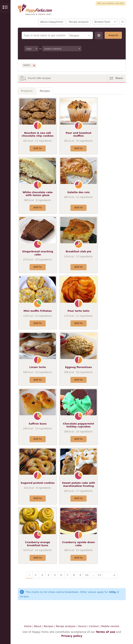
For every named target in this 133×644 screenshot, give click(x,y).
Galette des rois (78, 192)
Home (28, 626)
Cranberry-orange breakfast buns (38, 544)
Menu (123, 22)
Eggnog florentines (78, 367)
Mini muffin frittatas (38, 311)
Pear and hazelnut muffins (78, 134)
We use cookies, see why (111, 3)
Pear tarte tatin (78, 311)
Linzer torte (38, 367)
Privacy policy (72, 636)
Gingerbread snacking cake (38, 253)
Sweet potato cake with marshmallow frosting (79, 484)
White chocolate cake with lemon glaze (38, 194)
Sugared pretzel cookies (38, 483)
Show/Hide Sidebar (5, 8)
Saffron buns (38, 424)
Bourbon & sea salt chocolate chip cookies (38, 134)
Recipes (45, 91)
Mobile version (110, 626)
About (38, 626)
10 (87, 575)
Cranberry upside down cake (79, 544)
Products (27, 91)
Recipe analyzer (79, 22)
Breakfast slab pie (79, 251)
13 (99, 575)
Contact (94, 626)
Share (119, 78)
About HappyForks (52, 22)
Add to (38, 148)
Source (82, 626)
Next (110, 575)
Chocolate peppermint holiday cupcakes (79, 425)
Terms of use (106, 632)
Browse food (102, 22)
